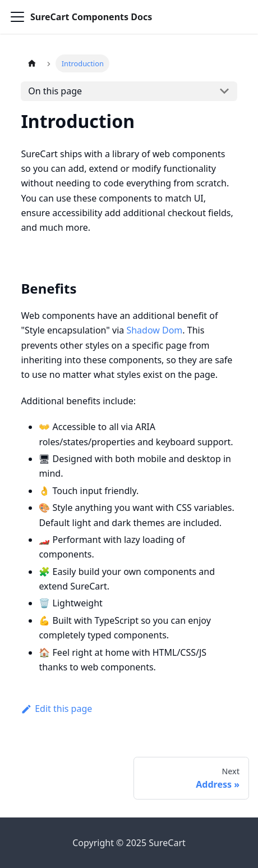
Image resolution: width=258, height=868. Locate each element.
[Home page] (31, 63)
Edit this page (56, 709)
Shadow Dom (154, 330)
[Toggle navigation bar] (17, 17)
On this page (55, 91)
